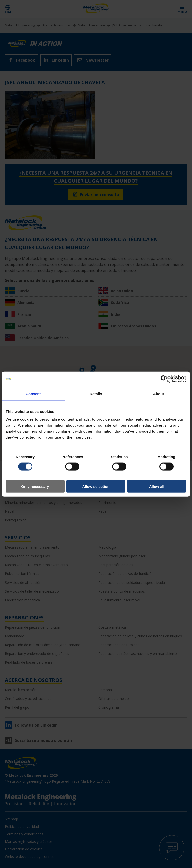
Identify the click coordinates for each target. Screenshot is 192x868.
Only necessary (35, 486)
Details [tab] (96, 393)
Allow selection (96, 486)
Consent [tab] (33, 393)
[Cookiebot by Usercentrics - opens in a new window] (164, 379)
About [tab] (159, 393)
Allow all (157, 486)
